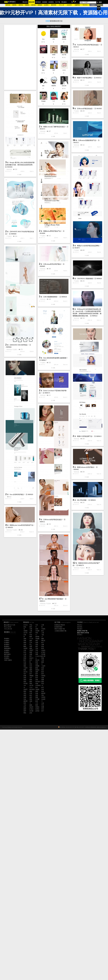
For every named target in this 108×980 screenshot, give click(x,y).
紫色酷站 (7, 646)
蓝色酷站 (7, 644)
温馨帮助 (77, 5)
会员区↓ (46, 5)
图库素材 (38, 2)
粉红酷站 (7, 656)
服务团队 (80, 627)
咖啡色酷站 (7, 654)
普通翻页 (93, 5)
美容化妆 (24, 101)
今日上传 (61, 5)
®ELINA (85, 5)
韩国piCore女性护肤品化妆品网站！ (63, 301)
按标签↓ (15, 5)
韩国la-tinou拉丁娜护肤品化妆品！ (29, 164)
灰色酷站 (7, 650)
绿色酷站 (7, 658)
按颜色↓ (27, 5)
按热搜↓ (40, 5)
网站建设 (64, 2)
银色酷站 (7, 652)
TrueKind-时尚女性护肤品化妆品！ (36, 96)
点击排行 (69, 5)
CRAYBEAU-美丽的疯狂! (33, 383)
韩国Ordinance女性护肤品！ (60, 653)
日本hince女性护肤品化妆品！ (27, 707)
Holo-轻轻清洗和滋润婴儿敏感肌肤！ (56, 489)
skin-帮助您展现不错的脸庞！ (54, 794)
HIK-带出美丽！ (56, 686)
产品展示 (24, 139)
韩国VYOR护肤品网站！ (59, 116)
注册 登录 (100, 5)
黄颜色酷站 (7, 648)
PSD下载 (58, 2)
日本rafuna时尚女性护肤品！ (53, 330)
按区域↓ (21, 5)
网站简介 (80, 625)
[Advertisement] (20, 57)
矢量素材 (45, 2)
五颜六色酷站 (8, 660)
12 (72, 2)
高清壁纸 (51, 2)
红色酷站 (7, 643)
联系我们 (80, 635)
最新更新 (54, 5)
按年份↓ (34, 5)
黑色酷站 (7, 639)
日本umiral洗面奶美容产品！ (35, 194)
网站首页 (25, 2)
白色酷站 (7, 641)
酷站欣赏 (32, 2)
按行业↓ (8, 5)
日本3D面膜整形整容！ (25, 411)
